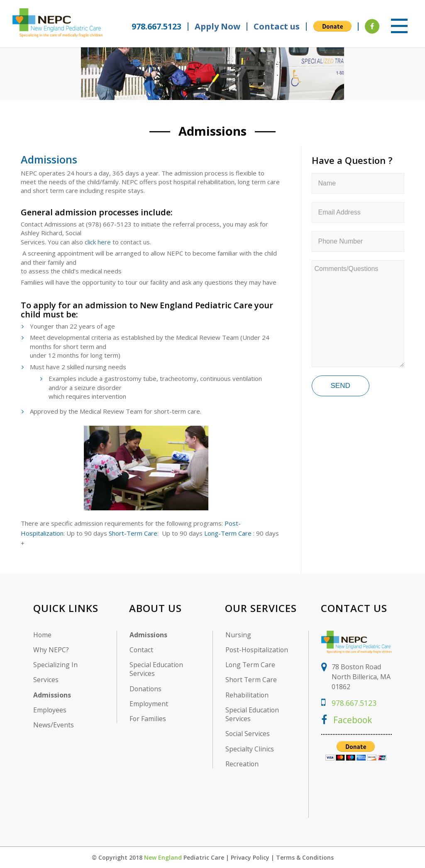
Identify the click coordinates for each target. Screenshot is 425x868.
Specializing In (55, 665)
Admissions (213, 131)
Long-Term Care (228, 533)
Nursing (238, 635)
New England (163, 857)
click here (98, 241)
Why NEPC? (51, 650)
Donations (146, 689)
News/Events (54, 725)
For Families (148, 719)
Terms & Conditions (305, 857)
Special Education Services (156, 669)
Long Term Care (251, 665)
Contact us (277, 27)
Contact (142, 650)
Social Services (248, 734)
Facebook (347, 719)
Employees (50, 710)
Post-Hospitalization (257, 650)
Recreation (242, 764)
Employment (149, 704)
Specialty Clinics (250, 749)
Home (43, 635)
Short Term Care (252, 680)
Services (46, 680)
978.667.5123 (154, 27)
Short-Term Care (133, 533)
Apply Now (217, 27)
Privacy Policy (250, 857)
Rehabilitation (247, 695)
